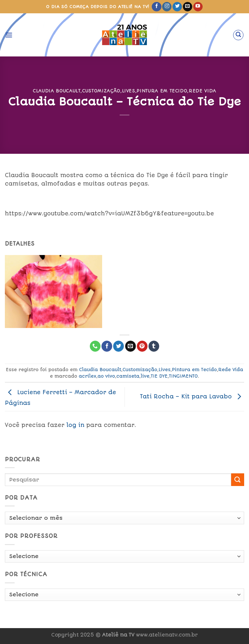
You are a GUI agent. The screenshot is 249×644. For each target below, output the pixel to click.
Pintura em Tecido (162, 91)
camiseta (128, 376)
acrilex (88, 376)
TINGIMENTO (183, 376)
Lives (129, 91)
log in (75, 425)
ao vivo (106, 376)
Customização (101, 91)
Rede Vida (202, 91)
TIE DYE (159, 376)
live (145, 376)
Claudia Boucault (57, 91)
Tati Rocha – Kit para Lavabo (192, 396)
